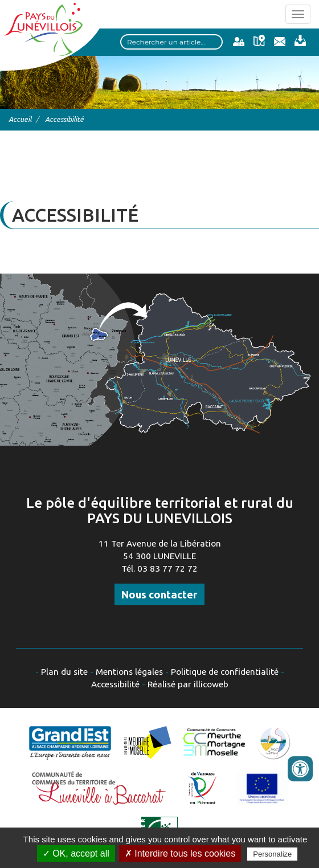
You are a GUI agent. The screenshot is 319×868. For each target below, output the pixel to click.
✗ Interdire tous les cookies (180, 853)
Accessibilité (115, 684)
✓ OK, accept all (76, 853)
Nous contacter (159, 594)
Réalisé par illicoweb (188, 684)
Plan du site (64, 672)
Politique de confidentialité (225, 672)
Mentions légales (129, 672)
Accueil (20, 119)
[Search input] (171, 42)
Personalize (272, 854)
